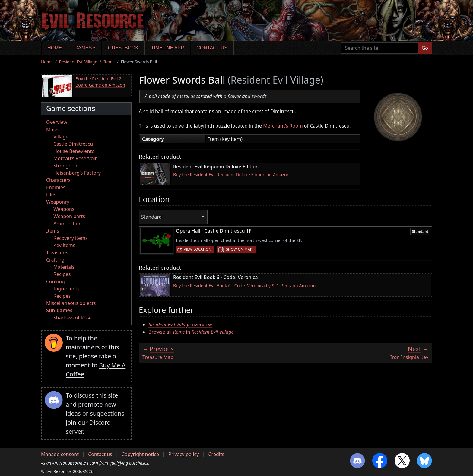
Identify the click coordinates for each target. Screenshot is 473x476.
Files (51, 195)
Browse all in (191, 332)
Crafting (55, 260)
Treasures (57, 252)
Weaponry (58, 202)
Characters (58, 180)
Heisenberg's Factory (77, 173)
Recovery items (71, 238)
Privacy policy (184, 454)
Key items (64, 245)
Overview (57, 122)
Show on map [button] (239, 249)
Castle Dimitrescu (73, 144)
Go (425, 48)
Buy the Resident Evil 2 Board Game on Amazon (100, 82)
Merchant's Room (283, 126)
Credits (216, 454)
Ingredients (67, 289)
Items (109, 62)
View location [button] (197, 249)
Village (61, 137)
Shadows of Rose (73, 318)
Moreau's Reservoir (75, 158)
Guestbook (123, 48)
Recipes (62, 274)
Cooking (56, 281)
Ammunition (68, 224)
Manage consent (60, 454)
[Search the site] (380, 48)
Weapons (64, 209)
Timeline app (168, 48)
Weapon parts (69, 216)
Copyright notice (140, 454)
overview (180, 325)
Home (55, 48)
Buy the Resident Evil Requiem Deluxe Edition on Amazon (231, 175)
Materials (64, 267)
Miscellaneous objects (71, 303)
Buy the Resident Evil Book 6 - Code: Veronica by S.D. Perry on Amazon (244, 286)
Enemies (56, 187)
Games (83, 48)
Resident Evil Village (78, 62)
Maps (52, 129)
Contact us (212, 48)
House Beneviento (74, 151)
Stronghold (66, 166)
